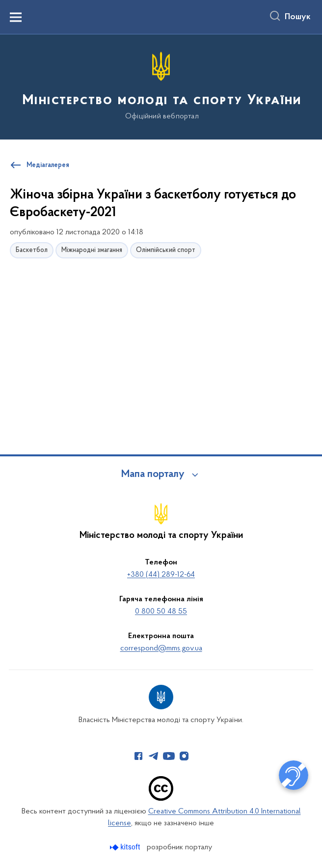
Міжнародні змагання (92, 250)
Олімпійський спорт (166, 250)
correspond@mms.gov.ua (161, 648)
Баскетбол (32, 250)
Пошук (298, 17)
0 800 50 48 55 (161, 612)
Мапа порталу (153, 475)
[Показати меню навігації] (16, 17)
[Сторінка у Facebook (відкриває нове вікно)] (138, 756)
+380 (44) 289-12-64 (161, 575)
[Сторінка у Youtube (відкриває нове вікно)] (169, 756)
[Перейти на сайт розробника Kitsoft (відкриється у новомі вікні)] (126, 847)
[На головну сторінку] (161, 86)
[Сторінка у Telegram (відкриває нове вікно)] (154, 756)
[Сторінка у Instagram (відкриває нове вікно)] (184, 756)
